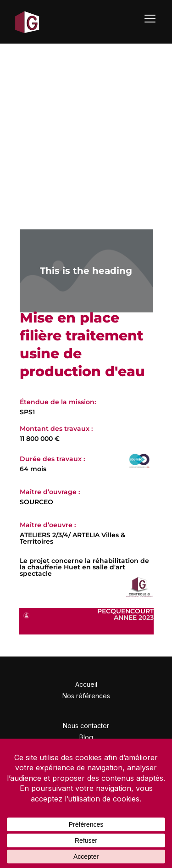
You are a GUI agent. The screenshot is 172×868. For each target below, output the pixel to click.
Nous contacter (86, 726)
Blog (86, 737)
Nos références (86, 696)
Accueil (86, 684)
